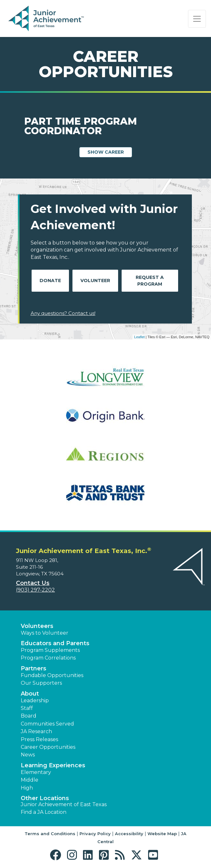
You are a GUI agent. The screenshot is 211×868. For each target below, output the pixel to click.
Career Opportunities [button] (48, 747)
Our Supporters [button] (41, 683)
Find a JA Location (44, 812)
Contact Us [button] (33, 583)
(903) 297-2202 (35, 590)
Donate (50, 281)
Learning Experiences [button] (53, 765)
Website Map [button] (162, 834)
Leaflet (139, 337)
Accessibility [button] (129, 834)
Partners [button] (34, 668)
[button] (57, 855)
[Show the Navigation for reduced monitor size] (197, 19)
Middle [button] (30, 780)
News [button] (28, 755)
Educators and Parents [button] (55, 643)
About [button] (30, 694)
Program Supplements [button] (50, 650)
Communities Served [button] (47, 724)
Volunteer (95, 281)
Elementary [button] (36, 772)
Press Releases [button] (39, 739)
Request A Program (150, 281)
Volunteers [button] (37, 626)
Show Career (106, 152)
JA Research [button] (36, 731)
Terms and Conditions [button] (50, 834)
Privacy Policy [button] (95, 834)
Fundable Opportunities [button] (52, 675)
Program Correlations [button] (48, 658)
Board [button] (29, 716)
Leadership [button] (35, 700)
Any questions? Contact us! (63, 313)
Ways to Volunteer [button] (45, 633)
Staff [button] (27, 708)
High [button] (27, 788)
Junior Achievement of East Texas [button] (64, 804)
